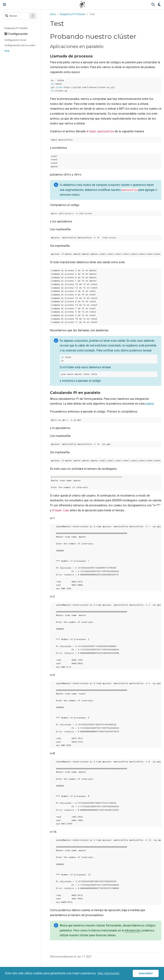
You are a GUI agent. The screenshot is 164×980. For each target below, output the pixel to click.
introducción (133, 930)
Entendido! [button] (146, 973)
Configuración (16, 34)
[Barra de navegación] (4, 5)
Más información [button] (109, 973)
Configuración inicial (15, 40)
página (150, 404)
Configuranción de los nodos (20, 45)
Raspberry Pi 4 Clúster (16, 28)
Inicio (53, 14)
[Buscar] (153, 5)
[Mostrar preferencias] (159, 5)
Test (7, 51)
